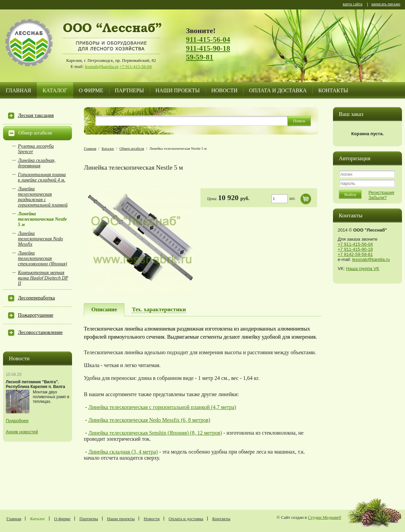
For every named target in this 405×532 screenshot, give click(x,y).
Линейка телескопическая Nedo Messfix (40, 239)
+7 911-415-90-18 (355, 249)
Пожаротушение (36, 315)
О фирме (91, 90)
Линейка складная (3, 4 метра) (123, 452)
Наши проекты (178, 90)
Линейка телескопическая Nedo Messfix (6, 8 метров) (149, 420)
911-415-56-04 (208, 39)
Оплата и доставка (278, 90)
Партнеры (129, 90)
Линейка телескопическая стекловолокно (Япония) (42, 258)
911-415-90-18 (208, 48)
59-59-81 (200, 57)
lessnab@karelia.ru (102, 66)
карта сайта (353, 5)
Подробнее (17, 421)
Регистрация (381, 192)
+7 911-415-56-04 (136, 66)
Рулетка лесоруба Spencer (36, 149)
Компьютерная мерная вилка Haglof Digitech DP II (43, 278)
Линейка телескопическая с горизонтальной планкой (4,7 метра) (162, 407)
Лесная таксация (36, 115)
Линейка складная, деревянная (37, 163)
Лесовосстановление (40, 332)
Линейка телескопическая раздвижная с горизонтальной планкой (43, 197)
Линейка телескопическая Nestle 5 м (42, 219)
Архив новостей (22, 432)
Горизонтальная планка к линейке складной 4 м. (42, 177)
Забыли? (378, 198)
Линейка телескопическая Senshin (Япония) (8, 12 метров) (155, 433)
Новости (224, 90)
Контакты (333, 90)
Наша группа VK (363, 269)
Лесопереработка (36, 298)
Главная (18, 90)
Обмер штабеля (35, 133)
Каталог (55, 90)
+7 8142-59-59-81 (355, 254)
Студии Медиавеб (325, 517)
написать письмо (386, 5)
